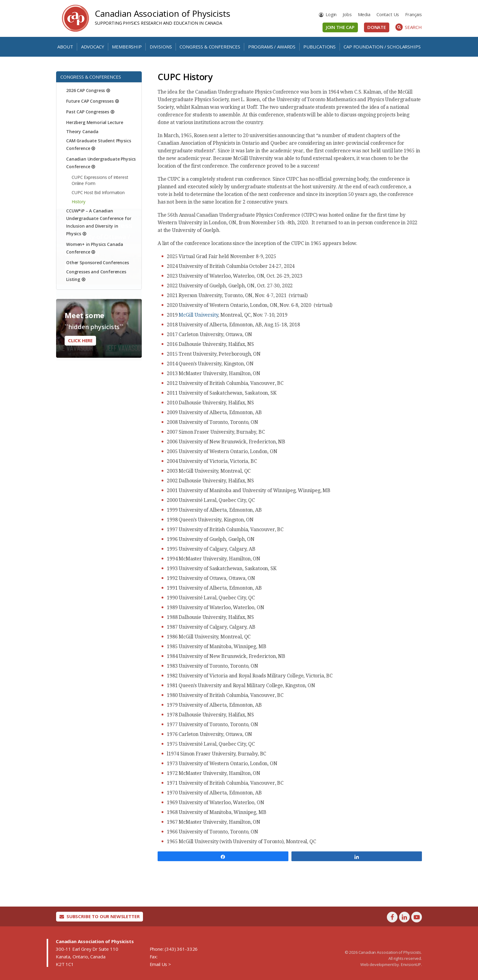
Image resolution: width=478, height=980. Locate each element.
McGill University (198, 315)
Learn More (82, 283)
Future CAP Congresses (90, 101)
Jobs (347, 14)
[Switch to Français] (414, 14)
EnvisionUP (411, 964)
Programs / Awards (272, 47)
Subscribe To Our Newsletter (100, 916)
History (78, 202)
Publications (319, 47)
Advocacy (93, 47)
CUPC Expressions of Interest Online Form (100, 180)
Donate (377, 27)
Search (409, 27)
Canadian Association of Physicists (162, 13)
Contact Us (388, 14)
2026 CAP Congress (86, 90)
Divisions (161, 47)
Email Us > (160, 964)
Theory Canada (82, 131)
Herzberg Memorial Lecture (95, 122)
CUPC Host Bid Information (98, 192)
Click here (80, 340)
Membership (127, 47)
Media (364, 14)
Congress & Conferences (210, 47)
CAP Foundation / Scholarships (382, 47)
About (65, 47)
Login (331, 14)
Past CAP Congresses (88, 112)
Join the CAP (340, 27)
